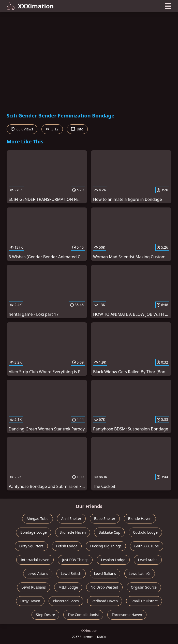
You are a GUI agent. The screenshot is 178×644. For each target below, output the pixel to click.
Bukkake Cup (109, 532)
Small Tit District (144, 601)
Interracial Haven (35, 560)
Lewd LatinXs (140, 573)
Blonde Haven (140, 519)
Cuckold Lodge (145, 532)
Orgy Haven (30, 601)
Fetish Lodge (67, 546)
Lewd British (71, 573)
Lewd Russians (34, 587)
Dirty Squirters (31, 546)
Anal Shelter (71, 519)
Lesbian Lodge (113, 560)
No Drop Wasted (104, 587)
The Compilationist (83, 615)
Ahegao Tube (37, 519)
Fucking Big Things (106, 546)
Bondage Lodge (34, 532)
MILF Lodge (68, 587)
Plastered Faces (66, 601)
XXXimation (30, 6)
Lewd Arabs (148, 560)
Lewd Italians (105, 573)
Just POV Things (75, 560)
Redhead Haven (105, 601)
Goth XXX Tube (147, 546)
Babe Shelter (105, 519)
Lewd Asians (38, 573)
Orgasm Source (144, 587)
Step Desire (45, 615)
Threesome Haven (127, 615)
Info (77, 129)
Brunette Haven (73, 532)
